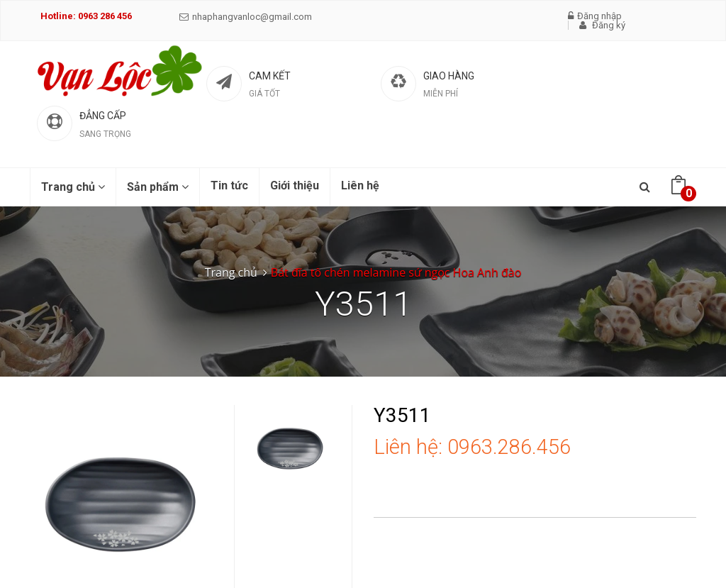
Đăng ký (602, 25)
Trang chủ (73, 187)
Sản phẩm (158, 187)
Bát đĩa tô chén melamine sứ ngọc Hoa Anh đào (396, 272)
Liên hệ (360, 185)
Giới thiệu (295, 185)
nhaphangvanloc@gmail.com (246, 17)
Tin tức (229, 185)
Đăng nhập (595, 16)
